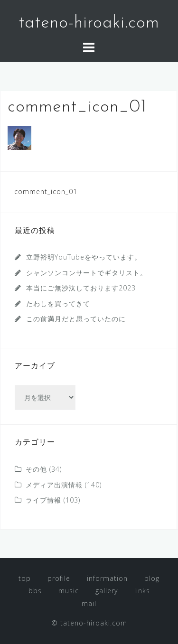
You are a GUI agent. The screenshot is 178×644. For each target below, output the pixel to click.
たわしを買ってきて (58, 303)
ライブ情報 (43, 500)
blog (152, 578)
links (142, 591)
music (69, 591)
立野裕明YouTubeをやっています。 (84, 257)
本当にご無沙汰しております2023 (81, 288)
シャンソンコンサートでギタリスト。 (87, 273)
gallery (107, 591)
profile (59, 578)
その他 (36, 469)
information (107, 578)
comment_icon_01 (46, 191)
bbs (35, 591)
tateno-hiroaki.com (89, 23)
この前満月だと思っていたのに (76, 319)
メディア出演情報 (54, 485)
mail (89, 603)
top (25, 578)
